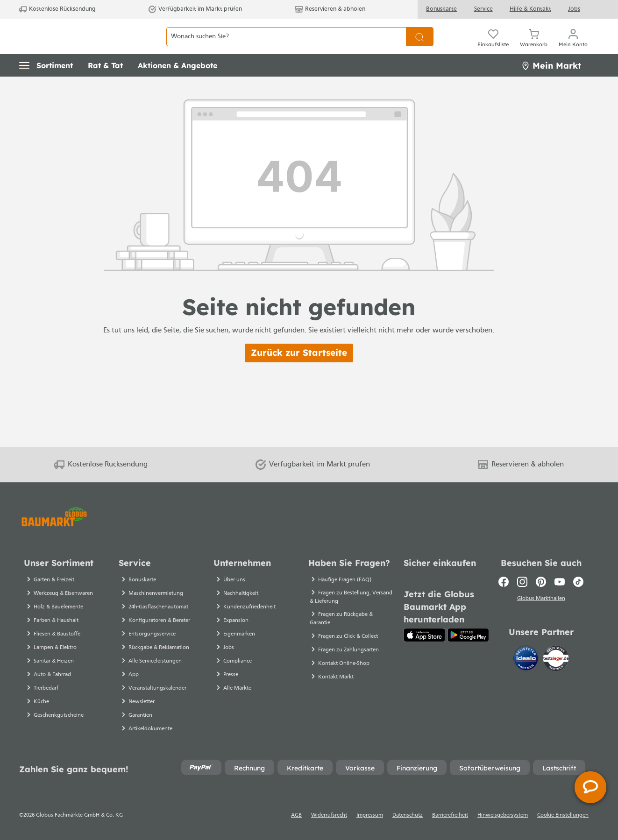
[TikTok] (578, 582)
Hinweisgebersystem (503, 815)
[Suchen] (420, 47)
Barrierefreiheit (450, 815)
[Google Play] (468, 635)
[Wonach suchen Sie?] (286, 47)
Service (483, 9)
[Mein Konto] (573, 47)
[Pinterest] (541, 582)
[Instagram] (522, 582)
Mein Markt (551, 86)
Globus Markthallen (541, 600)
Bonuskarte (441, 9)
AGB (296, 815)
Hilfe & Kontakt (530, 9)
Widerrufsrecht (329, 815)
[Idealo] (527, 660)
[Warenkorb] (534, 47)
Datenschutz (408, 815)
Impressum (370, 815)
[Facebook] (504, 582)
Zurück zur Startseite (299, 374)
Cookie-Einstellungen (563, 815)
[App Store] (424, 635)
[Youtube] (560, 582)
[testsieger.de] (556, 660)
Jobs (574, 9)
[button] (46, 86)
